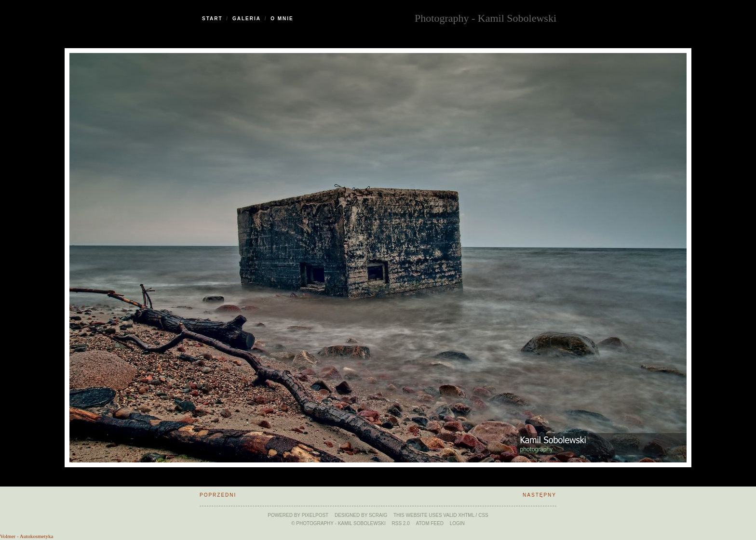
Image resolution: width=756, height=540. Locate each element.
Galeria (247, 19)
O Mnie (282, 19)
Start (212, 19)
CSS (483, 515)
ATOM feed (430, 523)
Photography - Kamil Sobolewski (486, 17)
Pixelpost (315, 515)
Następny (540, 495)
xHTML (466, 515)
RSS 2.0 (401, 523)
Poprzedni (218, 495)
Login (457, 523)
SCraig (378, 515)
